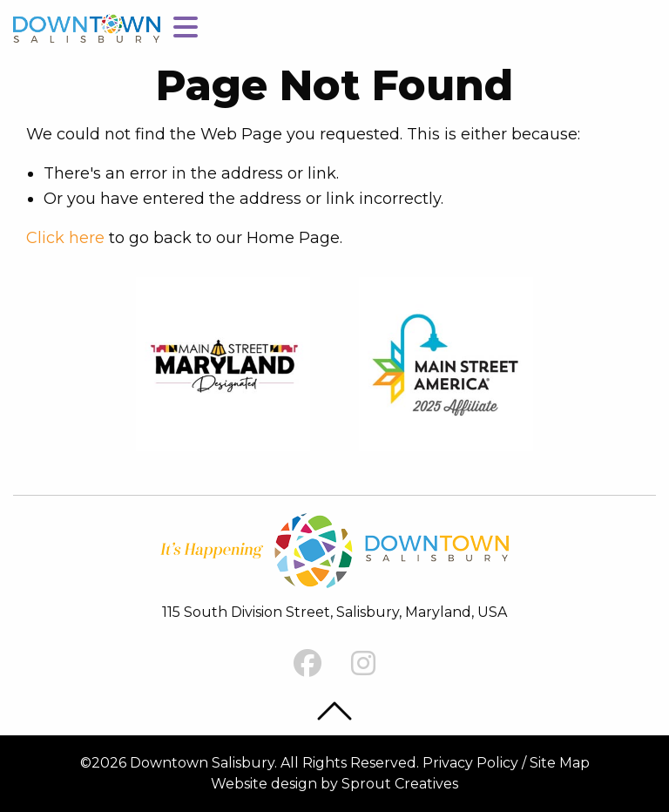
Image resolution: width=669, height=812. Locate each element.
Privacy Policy (470, 763)
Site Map (560, 763)
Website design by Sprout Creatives (334, 784)
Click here (65, 238)
